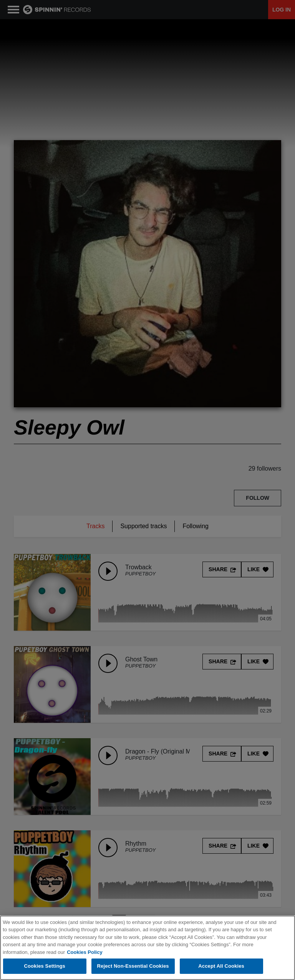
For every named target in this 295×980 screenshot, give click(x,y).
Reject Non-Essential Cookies (133, 967)
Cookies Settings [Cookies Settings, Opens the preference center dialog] (45, 967)
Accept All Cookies (221, 967)
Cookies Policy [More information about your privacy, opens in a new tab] (85, 953)
